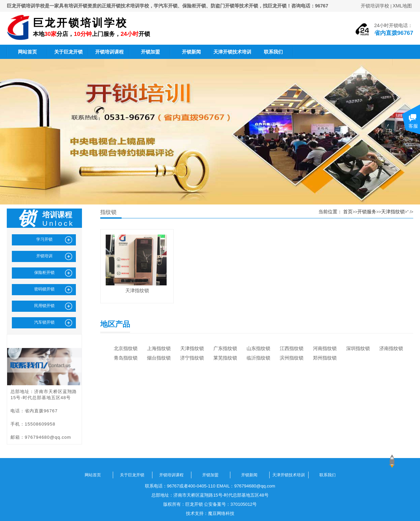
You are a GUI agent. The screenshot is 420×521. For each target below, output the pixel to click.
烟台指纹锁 (159, 358)
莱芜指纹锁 (225, 358)
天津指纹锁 (393, 212)
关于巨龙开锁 (68, 52)
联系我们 (273, 52)
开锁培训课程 (109, 52)
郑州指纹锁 (325, 358)
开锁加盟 (150, 52)
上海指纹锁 (159, 348)
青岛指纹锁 (126, 358)
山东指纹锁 (258, 348)
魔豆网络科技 (221, 513)
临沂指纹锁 (258, 358)
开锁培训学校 (375, 6)
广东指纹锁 (225, 348)
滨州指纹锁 (292, 358)
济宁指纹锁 (192, 358)
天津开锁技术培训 (232, 52)
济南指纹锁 (391, 348)
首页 (348, 212)
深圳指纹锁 (358, 348)
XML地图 (402, 6)
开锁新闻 (191, 52)
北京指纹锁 (126, 348)
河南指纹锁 (325, 348)
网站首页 (27, 52)
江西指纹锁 (292, 348)
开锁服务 (367, 212)
